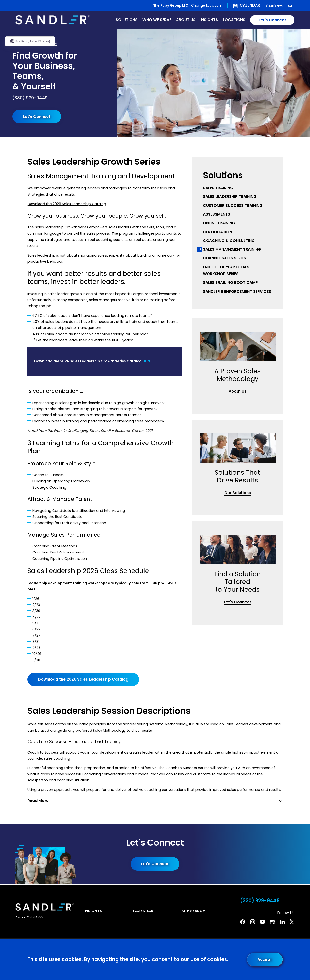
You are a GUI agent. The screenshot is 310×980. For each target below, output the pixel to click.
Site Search (193, 911)
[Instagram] (253, 922)
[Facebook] (243, 922)
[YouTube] (263, 922)
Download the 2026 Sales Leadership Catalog (67, 204)
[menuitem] (237, 188)
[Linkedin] (282, 922)
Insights (93, 911)
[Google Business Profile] (272, 922)
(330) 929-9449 (280, 6)
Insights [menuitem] (209, 20)
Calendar (250, 5)
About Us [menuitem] (186, 20)
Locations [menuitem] (234, 20)
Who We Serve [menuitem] (157, 20)
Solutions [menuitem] (127, 20)
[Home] (53, 20)
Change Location (206, 5)
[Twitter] (292, 922)
